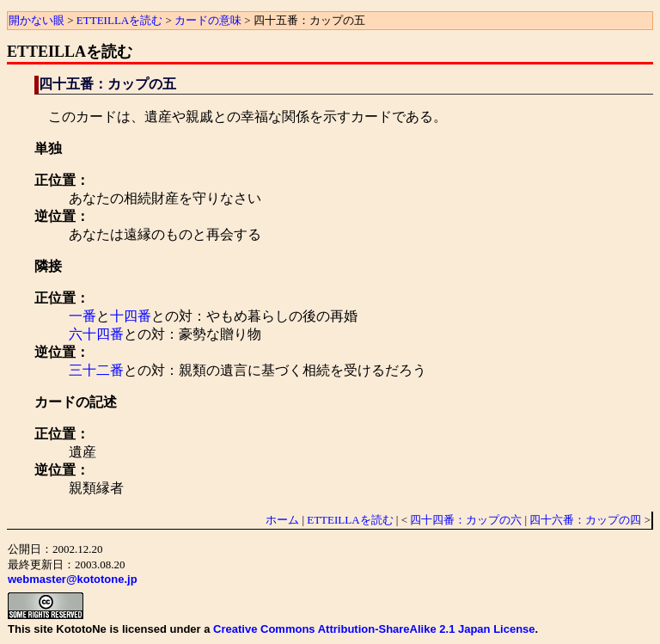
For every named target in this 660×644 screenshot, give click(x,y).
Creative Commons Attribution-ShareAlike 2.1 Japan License (374, 629)
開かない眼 (37, 20)
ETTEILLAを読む (119, 20)
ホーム (282, 520)
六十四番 (96, 334)
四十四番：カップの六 (466, 520)
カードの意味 (208, 20)
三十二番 (96, 370)
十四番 (131, 316)
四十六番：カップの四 (585, 520)
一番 (82, 316)
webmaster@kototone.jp (73, 579)
